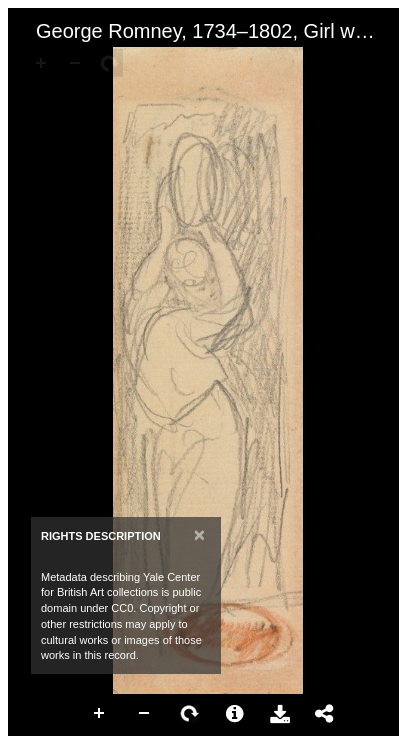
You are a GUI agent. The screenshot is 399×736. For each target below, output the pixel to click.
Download (280, 714)
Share (325, 714)
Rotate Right (190, 714)
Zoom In (100, 714)
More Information (235, 714)
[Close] (199, 534)
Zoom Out (145, 714)
